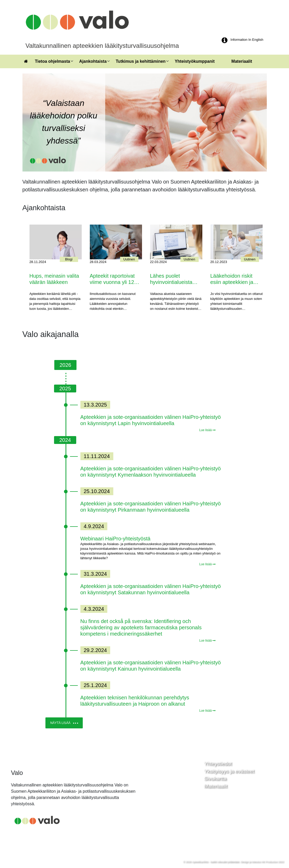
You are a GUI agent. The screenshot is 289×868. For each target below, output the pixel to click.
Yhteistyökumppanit (195, 61)
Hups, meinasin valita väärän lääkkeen (54, 279)
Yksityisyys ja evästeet (229, 771)
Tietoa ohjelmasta (53, 61)
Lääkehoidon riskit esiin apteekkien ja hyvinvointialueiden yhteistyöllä (232, 279)
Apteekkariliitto (200, 862)
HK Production (269, 862)
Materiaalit (242, 61)
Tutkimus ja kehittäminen (141, 61)
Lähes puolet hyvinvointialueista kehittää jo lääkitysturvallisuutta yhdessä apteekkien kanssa (173, 279)
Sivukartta (215, 778)
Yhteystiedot (218, 764)
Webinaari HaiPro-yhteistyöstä (116, 539)
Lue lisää (207, 430)
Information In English (247, 40)
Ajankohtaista (93, 61)
